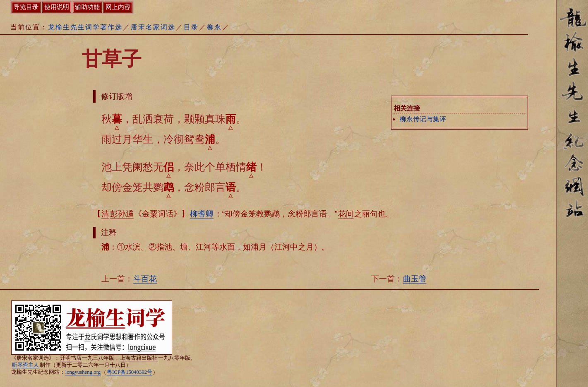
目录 (191, 27)
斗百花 (145, 279)
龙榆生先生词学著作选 (85, 27)
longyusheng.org (83, 372)
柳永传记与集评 (423, 119)
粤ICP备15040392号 (130, 372)
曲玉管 (415, 279)
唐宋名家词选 (153, 27)
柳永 (214, 27)
